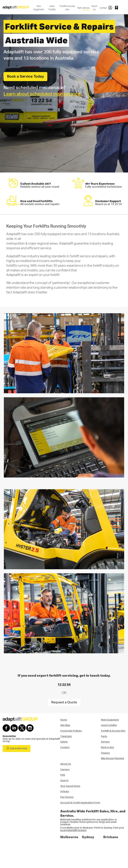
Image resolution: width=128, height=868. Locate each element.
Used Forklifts (52, 8)
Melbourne (69, 837)
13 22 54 (64, 684)
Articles (65, 792)
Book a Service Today (25, 76)
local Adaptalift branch (73, 830)
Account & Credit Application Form (80, 803)
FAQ (63, 775)
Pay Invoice (67, 797)
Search (64, 781)
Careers (65, 770)
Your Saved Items (70, 786)
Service (86, 8)
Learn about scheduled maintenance (42, 94)
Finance (105, 753)
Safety (64, 742)
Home (64, 720)
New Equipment (39, 8)
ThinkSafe (66, 736)
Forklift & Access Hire (67, 8)
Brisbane (111, 837)
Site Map (65, 725)
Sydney (88, 837)
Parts (79, 8)
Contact (103, 8)
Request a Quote (64, 702)
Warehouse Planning (113, 758)
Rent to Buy (107, 747)
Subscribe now (17, 748)
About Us (94, 8)
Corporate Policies (71, 731)
